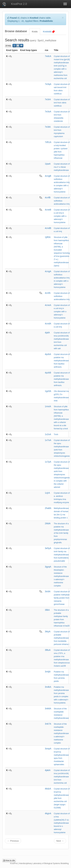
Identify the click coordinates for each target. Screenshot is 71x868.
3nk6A (48, 709)
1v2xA (48, 434)
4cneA (48, 305)
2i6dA (48, 523)
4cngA (48, 271)
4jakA (48, 770)
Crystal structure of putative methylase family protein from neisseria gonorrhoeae (62, 598)
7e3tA (48, 127)
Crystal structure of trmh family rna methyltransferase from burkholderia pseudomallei (62, 555)
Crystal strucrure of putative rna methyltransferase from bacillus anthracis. (62, 361)
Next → (60, 841)
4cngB (48, 176)
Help (8, 46)
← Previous (13, 841)
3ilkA (47, 610)
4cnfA (48, 293)
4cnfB (48, 198)
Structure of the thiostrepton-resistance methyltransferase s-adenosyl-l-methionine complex (61, 576)
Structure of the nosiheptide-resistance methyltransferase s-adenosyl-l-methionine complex (61, 733)
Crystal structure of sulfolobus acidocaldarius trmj (62, 201)
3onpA (48, 749)
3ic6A (48, 591)
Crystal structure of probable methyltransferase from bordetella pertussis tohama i (62, 638)
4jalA (47, 333)
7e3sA (48, 112)
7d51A (48, 142)
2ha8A (48, 508)
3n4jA (48, 672)
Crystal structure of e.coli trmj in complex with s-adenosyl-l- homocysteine (62, 216)
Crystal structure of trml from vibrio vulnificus (62, 103)
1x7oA (48, 440)
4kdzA (48, 789)
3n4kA (48, 687)
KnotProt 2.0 (19, 4)
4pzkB (48, 373)
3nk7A (48, 724)
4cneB (48, 210)
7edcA (48, 56)
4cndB (48, 228)
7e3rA (48, 99)
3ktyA (48, 632)
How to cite (9, 860)
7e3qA (48, 84)
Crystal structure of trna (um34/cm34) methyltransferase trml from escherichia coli (62, 777)
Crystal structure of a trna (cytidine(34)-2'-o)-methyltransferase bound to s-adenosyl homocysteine (62, 823)
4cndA (48, 324)
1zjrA (47, 493)
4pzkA (48, 354)
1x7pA (48, 462)
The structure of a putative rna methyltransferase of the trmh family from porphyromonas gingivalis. (61, 533)
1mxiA (48, 406)
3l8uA (48, 650)
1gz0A (48, 391)
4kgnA (48, 813)
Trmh (56, 434)
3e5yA (48, 548)
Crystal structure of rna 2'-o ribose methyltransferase (62, 167)
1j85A (48, 237)
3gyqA (48, 567)
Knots (35, 32)
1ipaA (48, 164)
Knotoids (49, 32)
